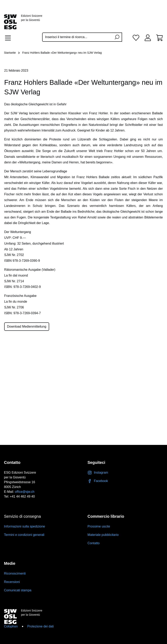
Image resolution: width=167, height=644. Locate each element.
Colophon (11, 626)
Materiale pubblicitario (103, 535)
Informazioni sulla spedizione (24, 526)
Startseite (10, 53)
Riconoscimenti (15, 573)
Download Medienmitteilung (27, 326)
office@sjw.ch (25, 492)
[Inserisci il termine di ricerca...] (77, 37)
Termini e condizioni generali (24, 535)
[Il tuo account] (148, 38)
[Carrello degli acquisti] (160, 38)
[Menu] (9, 38)
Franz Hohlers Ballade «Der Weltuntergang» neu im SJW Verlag (62, 53)
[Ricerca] (117, 37)
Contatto (93, 543)
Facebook (98, 481)
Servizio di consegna (22, 516)
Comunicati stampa (18, 590)
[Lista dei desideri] (136, 38)
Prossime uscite (99, 526)
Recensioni (12, 582)
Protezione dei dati (41, 626)
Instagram (98, 473)
